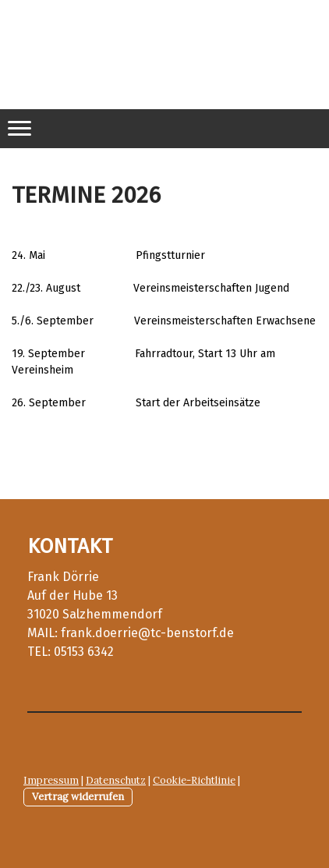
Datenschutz (116, 780)
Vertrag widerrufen (78, 797)
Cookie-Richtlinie (194, 780)
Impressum (51, 780)
